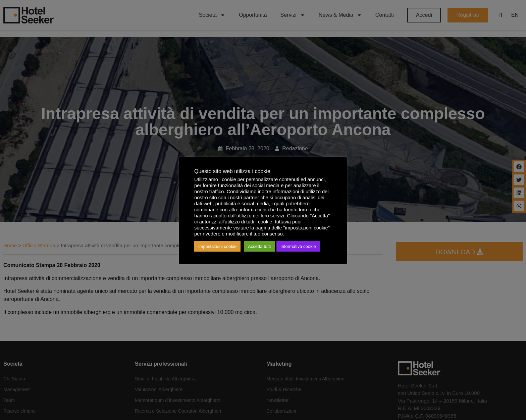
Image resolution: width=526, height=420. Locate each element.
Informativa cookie (298, 246)
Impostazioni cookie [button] (217, 246)
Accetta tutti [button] (259, 246)
